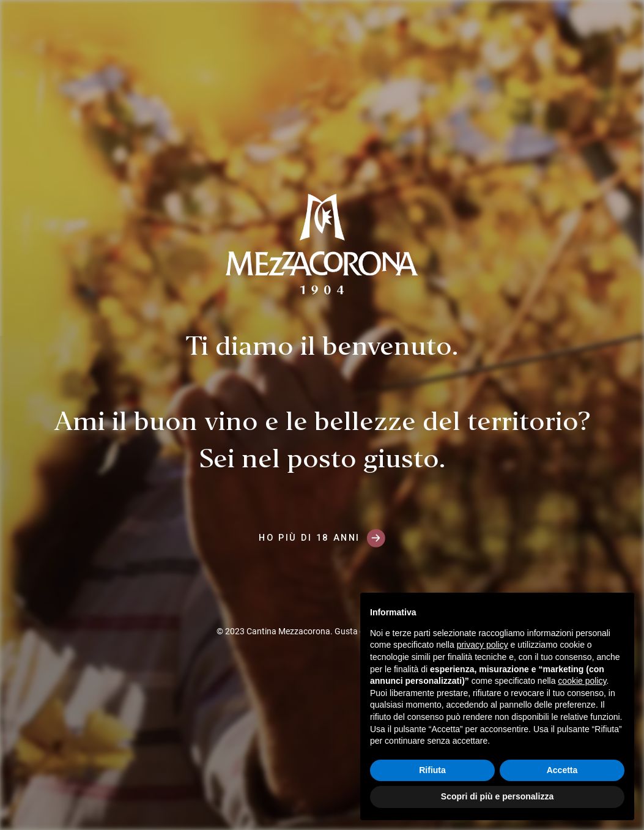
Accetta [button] (562, 770)
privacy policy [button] (483, 645)
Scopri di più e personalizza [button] (497, 796)
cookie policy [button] (582, 681)
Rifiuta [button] (432, 770)
